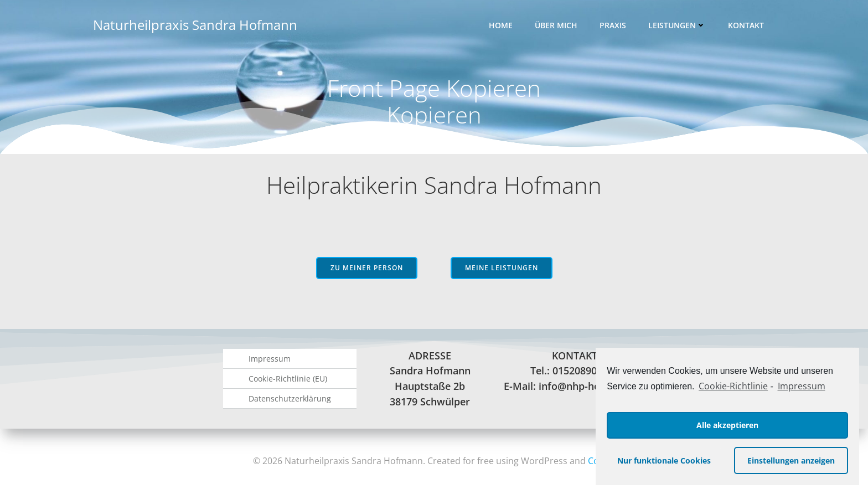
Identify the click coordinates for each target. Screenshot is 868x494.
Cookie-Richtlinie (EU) (288, 379)
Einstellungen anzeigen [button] (791, 460)
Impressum (270, 359)
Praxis (613, 25)
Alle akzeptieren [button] (727, 425)
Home (501, 25)
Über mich (556, 25)
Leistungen (677, 25)
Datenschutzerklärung (290, 398)
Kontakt (746, 25)
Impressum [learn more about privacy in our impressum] (802, 386)
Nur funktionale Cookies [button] (664, 460)
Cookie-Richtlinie (733, 386)
